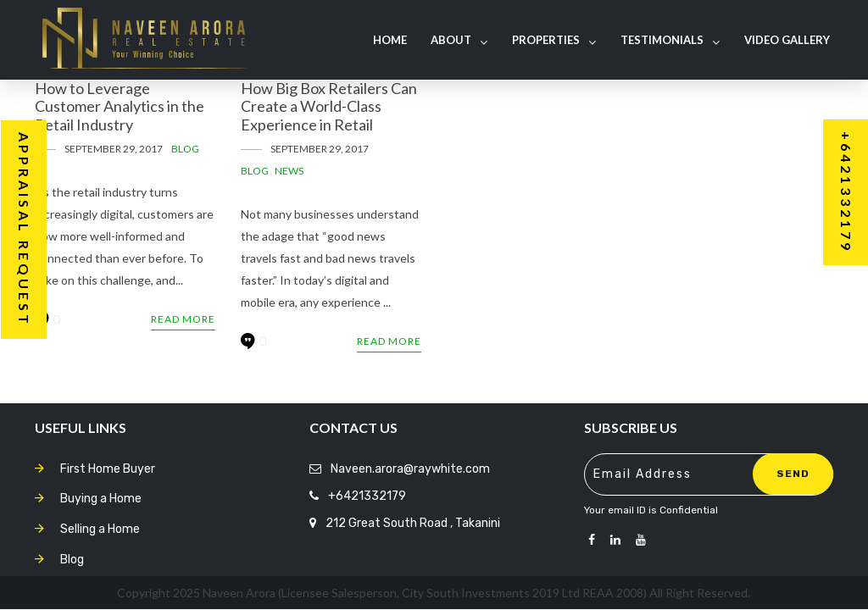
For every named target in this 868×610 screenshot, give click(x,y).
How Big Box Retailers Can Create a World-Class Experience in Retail (329, 106)
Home (390, 40)
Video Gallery (787, 40)
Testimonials (670, 40)
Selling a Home (100, 529)
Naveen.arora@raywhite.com (410, 469)
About (459, 40)
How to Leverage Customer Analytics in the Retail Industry (120, 106)
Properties (554, 40)
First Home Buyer (108, 469)
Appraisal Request (24, 230)
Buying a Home (101, 499)
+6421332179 (367, 496)
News (289, 171)
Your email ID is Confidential (651, 510)
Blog (185, 149)
